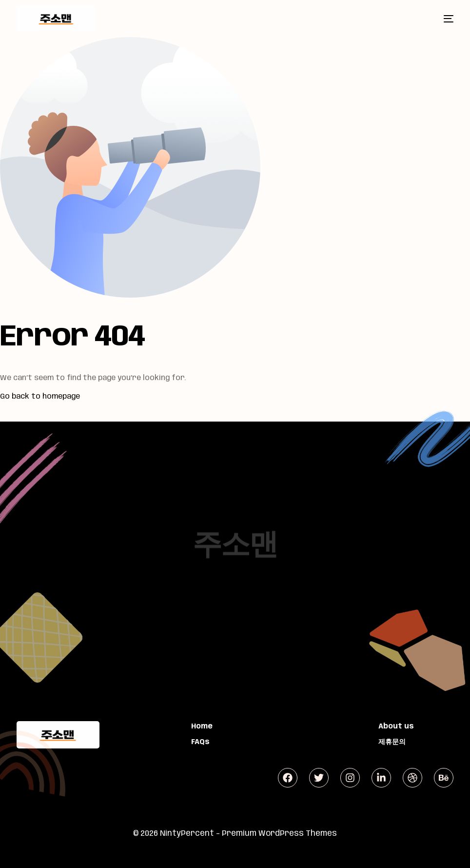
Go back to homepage (40, 397)
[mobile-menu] (440, 19)
